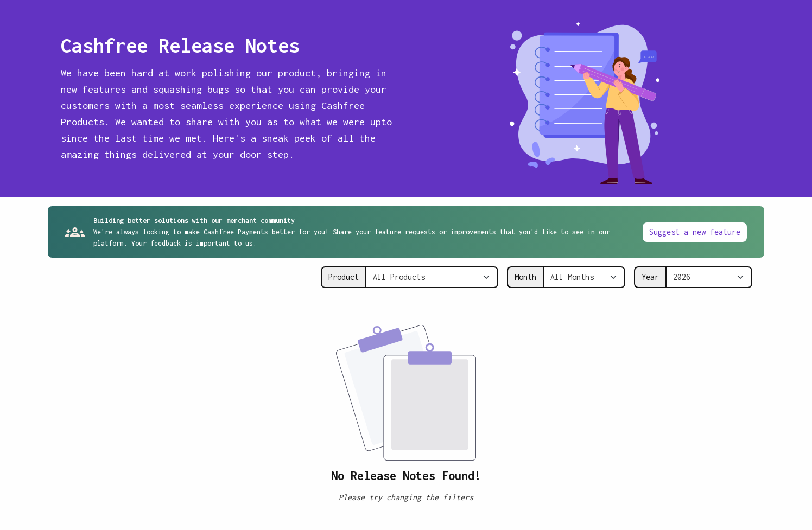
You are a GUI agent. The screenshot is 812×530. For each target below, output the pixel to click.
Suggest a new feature (695, 232)
